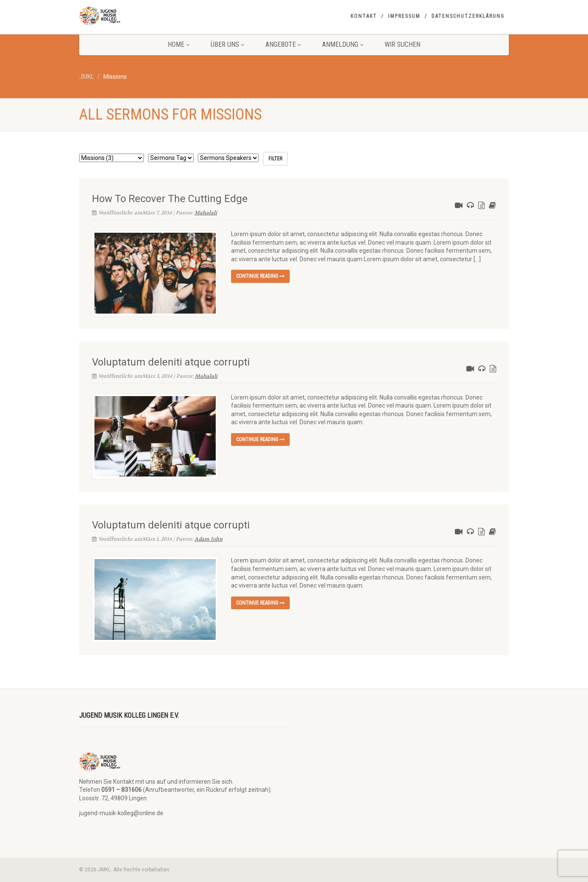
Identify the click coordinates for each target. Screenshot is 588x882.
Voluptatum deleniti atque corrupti (171, 362)
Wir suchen (402, 44)
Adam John (208, 539)
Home (178, 44)
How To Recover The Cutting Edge (170, 199)
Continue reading (260, 276)
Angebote (283, 44)
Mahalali (206, 213)
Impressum (404, 16)
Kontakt (364, 16)
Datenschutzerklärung (468, 16)
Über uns (227, 44)
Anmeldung (343, 44)
